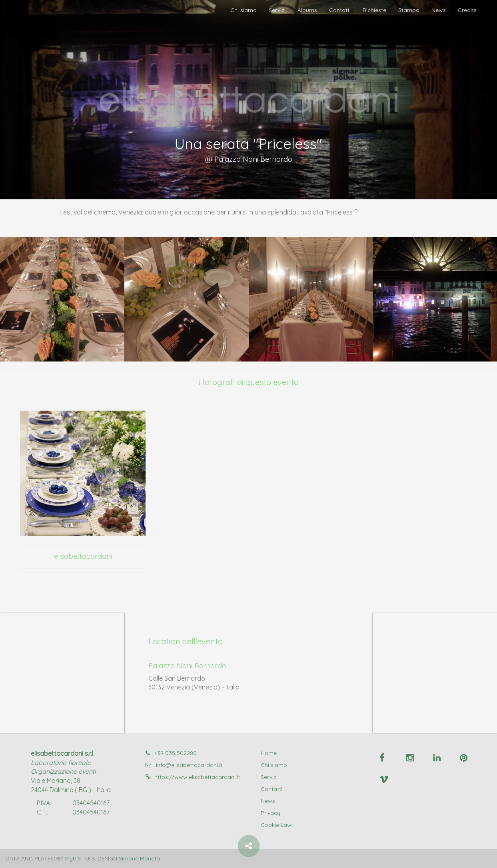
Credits (467, 10)
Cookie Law (276, 825)
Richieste (374, 10)
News (439, 10)
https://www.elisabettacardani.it (193, 777)
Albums (307, 10)
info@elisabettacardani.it (184, 765)
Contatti (340, 10)
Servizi (277, 10)
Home (269, 753)
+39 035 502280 (171, 753)
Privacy (270, 813)
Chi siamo (244, 10)
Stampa (409, 10)
